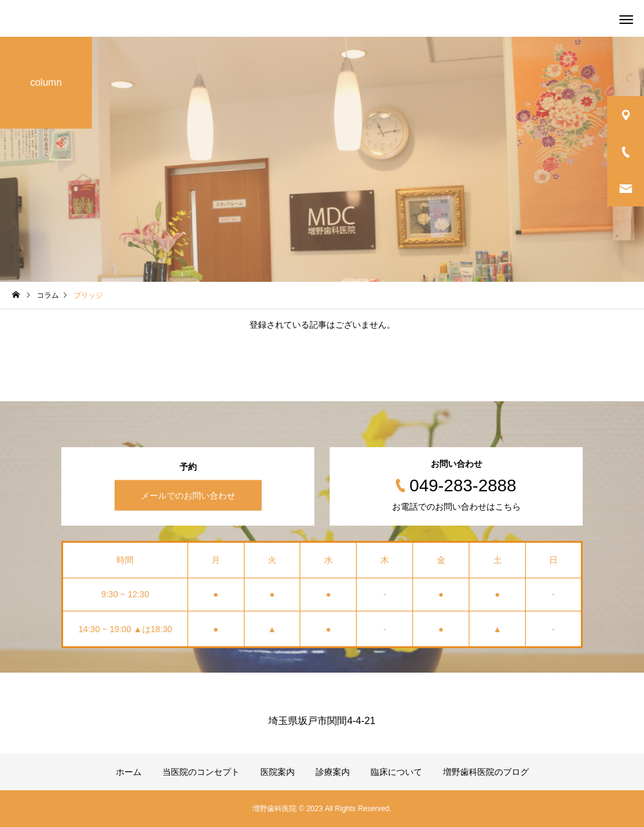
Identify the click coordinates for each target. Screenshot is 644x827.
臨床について (396, 772)
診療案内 (333, 772)
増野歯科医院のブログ (486, 772)
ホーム (129, 772)
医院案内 (278, 772)
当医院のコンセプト (201, 772)
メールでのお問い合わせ (188, 496)
